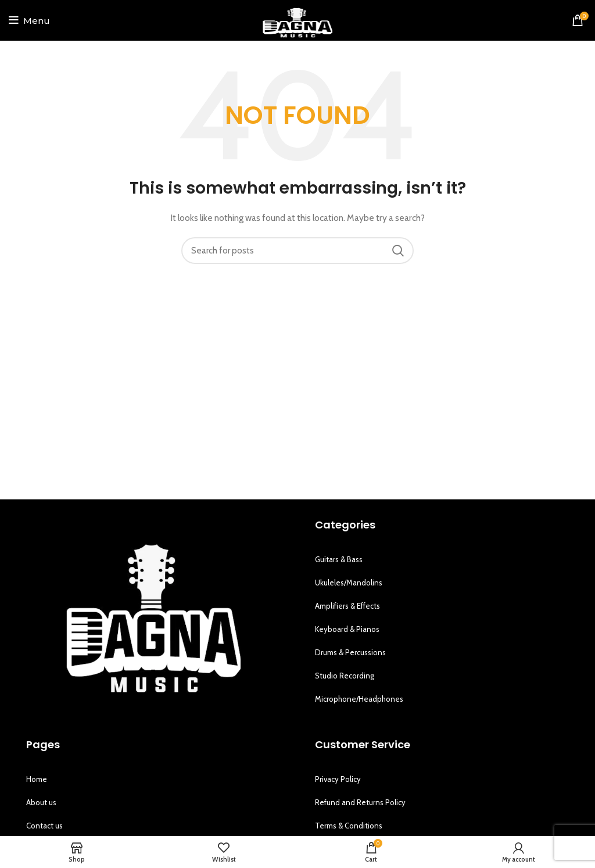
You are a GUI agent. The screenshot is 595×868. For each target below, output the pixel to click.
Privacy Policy (338, 779)
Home (37, 779)
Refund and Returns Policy (360, 802)
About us (41, 802)
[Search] (297, 251)
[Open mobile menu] (29, 20)
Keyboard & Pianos (347, 629)
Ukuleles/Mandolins (349, 583)
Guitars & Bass (339, 559)
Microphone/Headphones (359, 699)
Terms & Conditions (349, 826)
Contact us (44, 826)
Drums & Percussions (350, 652)
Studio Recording (345, 676)
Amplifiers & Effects (347, 606)
